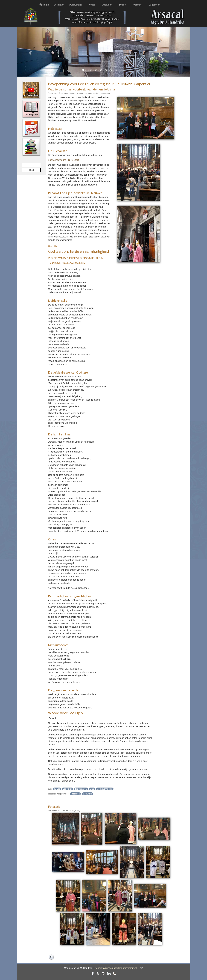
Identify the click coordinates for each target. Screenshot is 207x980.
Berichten (59, 5)
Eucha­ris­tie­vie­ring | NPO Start (63, 160)
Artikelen (108, 5)
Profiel (124, 5)
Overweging (77, 5)
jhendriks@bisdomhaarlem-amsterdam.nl (115, 968)
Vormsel (139, 5)
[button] (30, 52)
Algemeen (156, 5)
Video (93, 5)
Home (44, 5)
